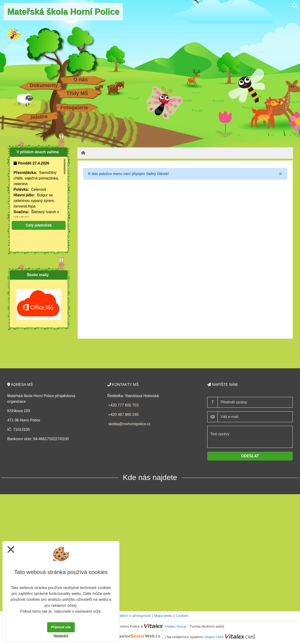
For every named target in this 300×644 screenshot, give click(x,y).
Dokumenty (44, 85)
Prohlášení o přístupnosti (131, 616)
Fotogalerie (74, 108)
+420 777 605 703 (123, 405)
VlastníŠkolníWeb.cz (121, 637)
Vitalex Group (176, 626)
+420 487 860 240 (123, 415)
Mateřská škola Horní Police (63, 12)
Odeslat (250, 456)
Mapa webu (163, 616)
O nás (81, 79)
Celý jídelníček (39, 225)
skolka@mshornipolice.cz (129, 424)
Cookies (182, 616)
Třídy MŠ (77, 93)
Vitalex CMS (214, 637)
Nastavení (61, 636)
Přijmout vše (61, 627)
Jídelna (39, 117)
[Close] (281, 174)
